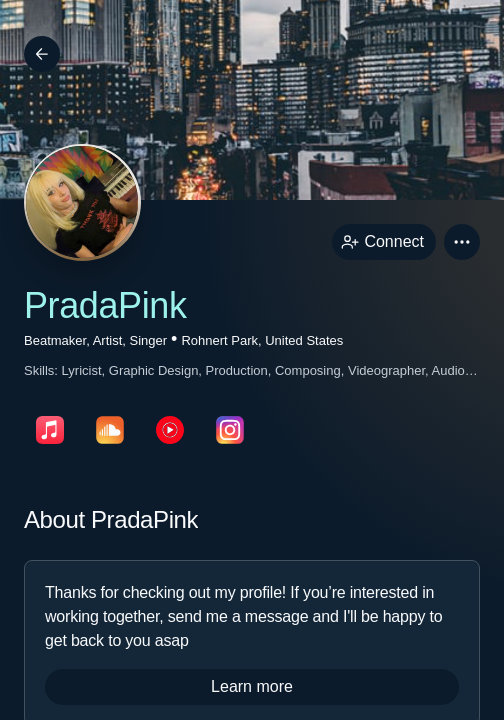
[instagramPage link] (230, 430)
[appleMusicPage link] (50, 430)
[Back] (42, 54)
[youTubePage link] (170, 430)
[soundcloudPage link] (110, 430)
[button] (462, 242)
